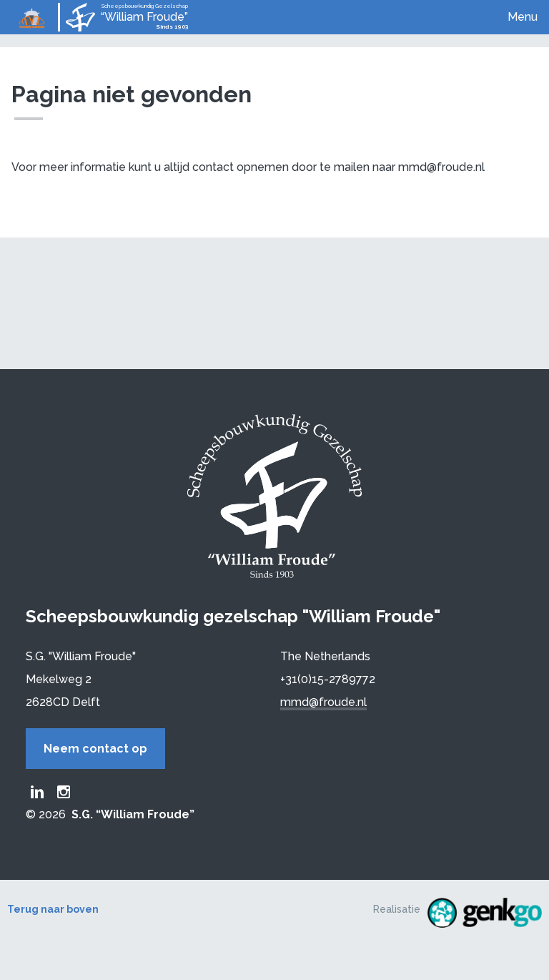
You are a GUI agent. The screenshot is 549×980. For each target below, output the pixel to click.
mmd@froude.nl (323, 702)
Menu (523, 17)
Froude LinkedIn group (37, 792)
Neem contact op (95, 749)
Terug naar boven (53, 909)
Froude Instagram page (64, 792)
